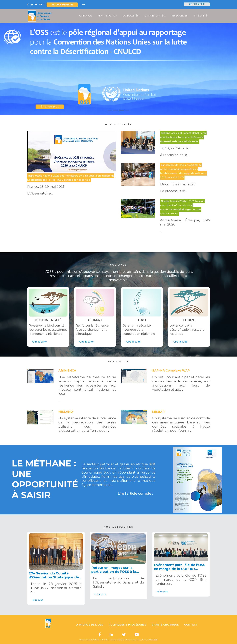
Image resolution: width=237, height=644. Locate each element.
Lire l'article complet (135, 494)
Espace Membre (62, 5)
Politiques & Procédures (127, 625)
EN (83, 5)
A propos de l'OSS (90, 625)
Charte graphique (165, 625)
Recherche (197, 4)
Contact (191, 625)
